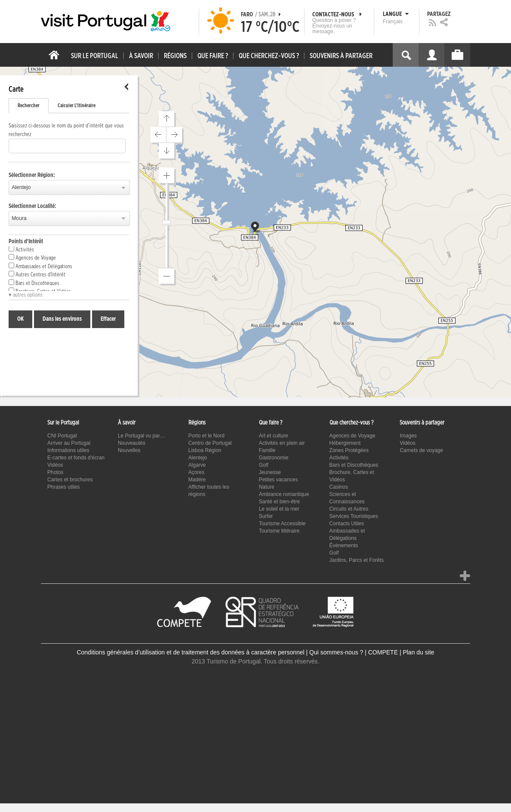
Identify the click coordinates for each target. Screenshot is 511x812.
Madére (197, 480)
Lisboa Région (205, 450)
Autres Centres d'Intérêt (37, 274)
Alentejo (21, 187)
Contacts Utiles (347, 524)
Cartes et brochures (70, 480)
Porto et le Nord (206, 436)
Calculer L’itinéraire (77, 105)
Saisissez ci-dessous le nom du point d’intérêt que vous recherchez (66, 130)
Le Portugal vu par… (142, 436)
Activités (21, 249)
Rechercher (29, 105)
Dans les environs (62, 319)
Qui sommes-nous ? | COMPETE (354, 652)
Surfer (266, 516)
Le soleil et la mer (279, 509)
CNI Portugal (62, 436)
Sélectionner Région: (32, 175)
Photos (55, 472)
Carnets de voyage (421, 450)
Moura (19, 218)
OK (20, 319)
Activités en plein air (282, 443)
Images (408, 436)
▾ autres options (26, 295)
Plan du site (418, 652)
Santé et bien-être (279, 502)
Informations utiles (68, 450)
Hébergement (345, 443)
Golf (264, 465)
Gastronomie (274, 458)
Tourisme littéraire (279, 531)
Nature (267, 487)
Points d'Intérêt (26, 242)
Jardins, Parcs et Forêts (357, 560)
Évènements (344, 545)
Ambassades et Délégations (40, 266)
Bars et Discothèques (34, 283)
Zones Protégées (349, 450)
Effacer (108, 319)
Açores (196, 472)
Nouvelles (129, 450)
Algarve (197, 465)
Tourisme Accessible (282, 524)
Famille (267, 450)
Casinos (339, 487)
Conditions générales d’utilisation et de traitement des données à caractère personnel (190, 652)
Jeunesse (270, 472)
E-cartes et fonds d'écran (76, 458)
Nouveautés (132, 443)
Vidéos (55, 465)
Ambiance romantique (284, 494)
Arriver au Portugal (69, 443)
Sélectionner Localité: (32, 206)
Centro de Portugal (210, 443)
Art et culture (274, 436)
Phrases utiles (63, 487)
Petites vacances (279, 480)
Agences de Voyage (32, 257)
